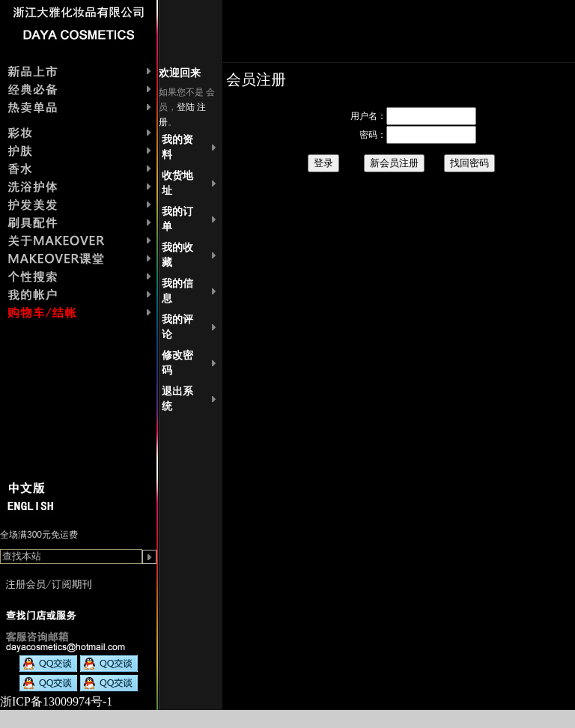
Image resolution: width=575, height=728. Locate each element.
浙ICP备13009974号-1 (56, 701)
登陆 (186, 107)
